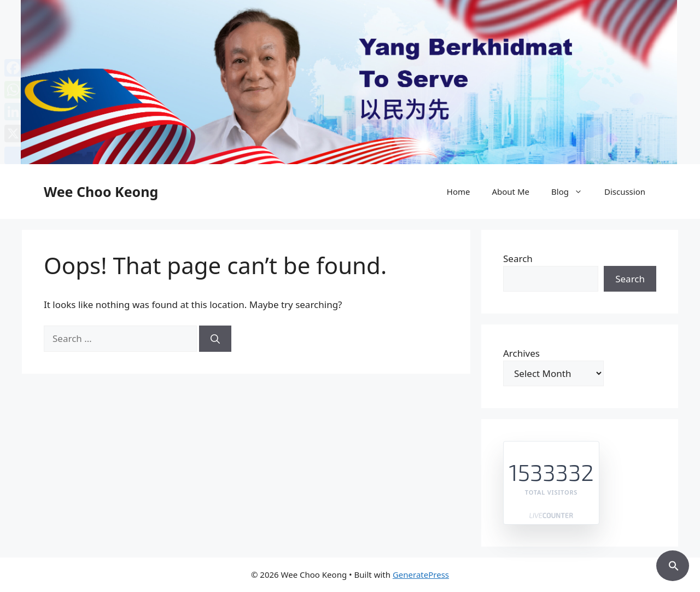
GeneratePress (421, 574)
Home (459, 191)
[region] (350, 82)
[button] (673, 564)
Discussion (625, 191)
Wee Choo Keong (101, 191)
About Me (511, 191)
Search (518, 259)
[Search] (215, 339)
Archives (521, 353)
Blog (572, 191)
